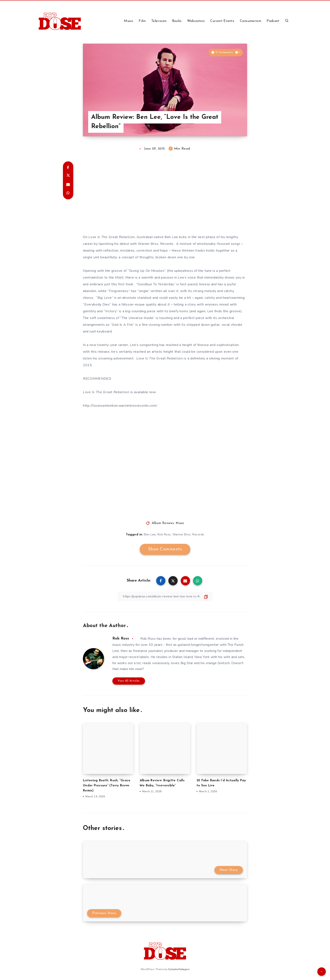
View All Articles (129, 681)
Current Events (222, 21)
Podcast (273, 21)
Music (129, 21)
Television (159, 21)
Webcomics (196, 21)
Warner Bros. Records (188, 534)
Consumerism (251, 21)
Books (177, 21)
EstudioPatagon (179, 969)
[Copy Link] (165, 596)
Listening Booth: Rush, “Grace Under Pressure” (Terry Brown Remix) (107, 786)
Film (142, 21)
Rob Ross (164, 534)
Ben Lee (150, 534)
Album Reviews (163, 523)
